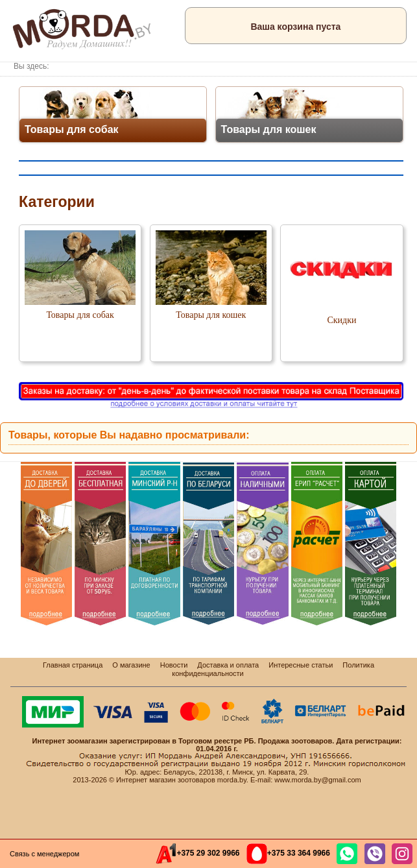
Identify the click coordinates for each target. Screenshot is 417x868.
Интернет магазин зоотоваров (166, 780)
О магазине (131, 665)
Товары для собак (80, 315)
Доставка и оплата (228, 665)
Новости (174, 665)
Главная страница (73, 665)
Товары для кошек (211, 315)
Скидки (341, 320)
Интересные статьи (301, 665)
